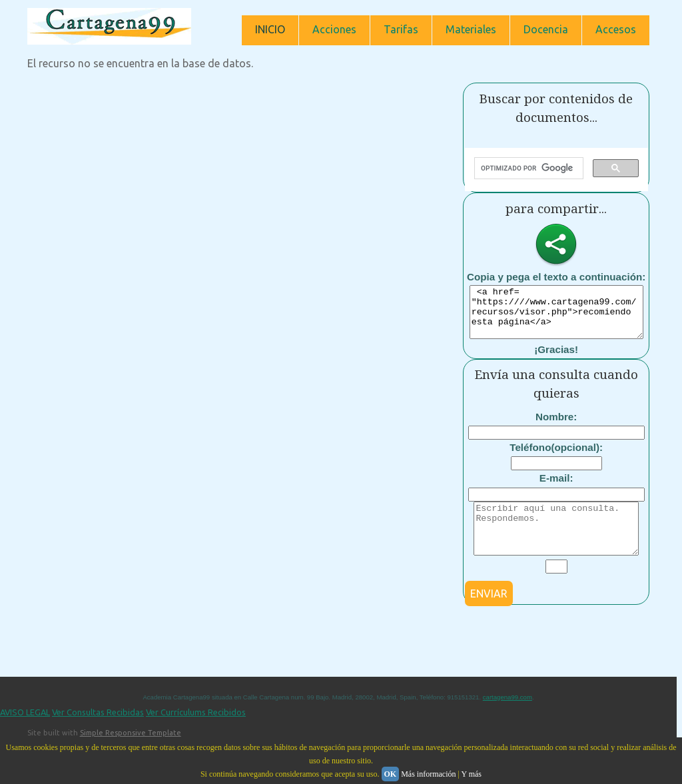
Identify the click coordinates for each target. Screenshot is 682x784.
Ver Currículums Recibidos (196, 732)
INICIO (270, 29)
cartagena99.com (508, 717)
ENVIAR (489, 613)
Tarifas (401, 29)
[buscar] (527, 169)
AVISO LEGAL (25, 732)
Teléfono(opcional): (556, 457)
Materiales (471, 29)
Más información (428, 774)
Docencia (546, 29)
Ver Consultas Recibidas (98, 732)
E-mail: (556, 488)
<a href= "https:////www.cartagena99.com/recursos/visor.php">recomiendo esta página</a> (562, 317)
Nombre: (556, 427)
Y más (471, 774)
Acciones (334, 29)
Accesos (616, 29)
